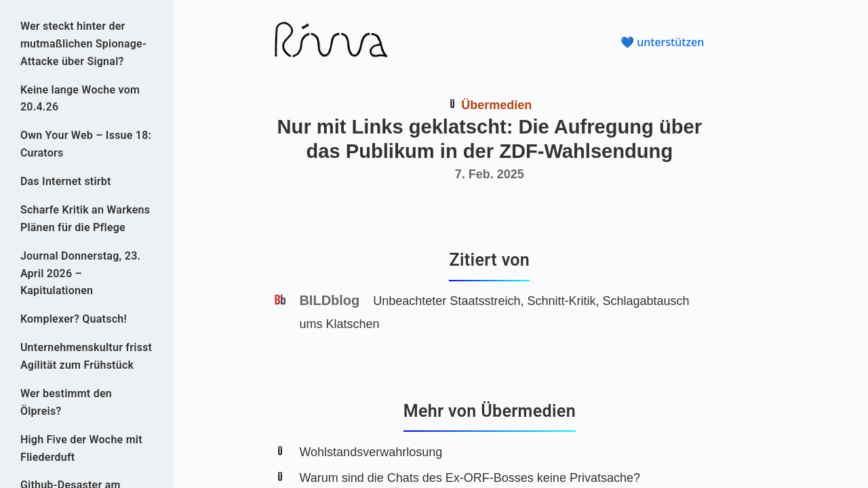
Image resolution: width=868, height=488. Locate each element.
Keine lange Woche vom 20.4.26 (80, 99)
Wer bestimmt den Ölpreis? (66, 402)
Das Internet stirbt (66, 181)
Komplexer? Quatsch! (74, 319)
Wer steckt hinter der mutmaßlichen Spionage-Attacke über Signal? (83, 44)
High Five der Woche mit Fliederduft (81, 448)
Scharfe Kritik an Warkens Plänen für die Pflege (85, 219)
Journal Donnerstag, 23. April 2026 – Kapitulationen (80, 273)
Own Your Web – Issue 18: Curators (86, 144)
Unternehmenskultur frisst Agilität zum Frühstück (86, 356)
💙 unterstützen (662, 42)
